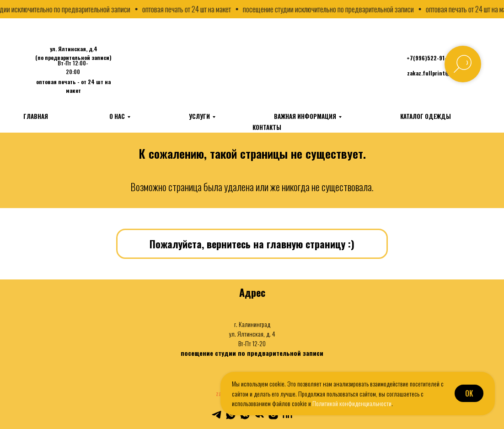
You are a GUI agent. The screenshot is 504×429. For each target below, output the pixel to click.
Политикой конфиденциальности (352, 403)
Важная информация (305, 116)
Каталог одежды (426, 116)
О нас (117, 116)
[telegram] (217, 415)
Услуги (199, 116)
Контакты (267, 127)
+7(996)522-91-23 (430, 58)
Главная (36, 116)
